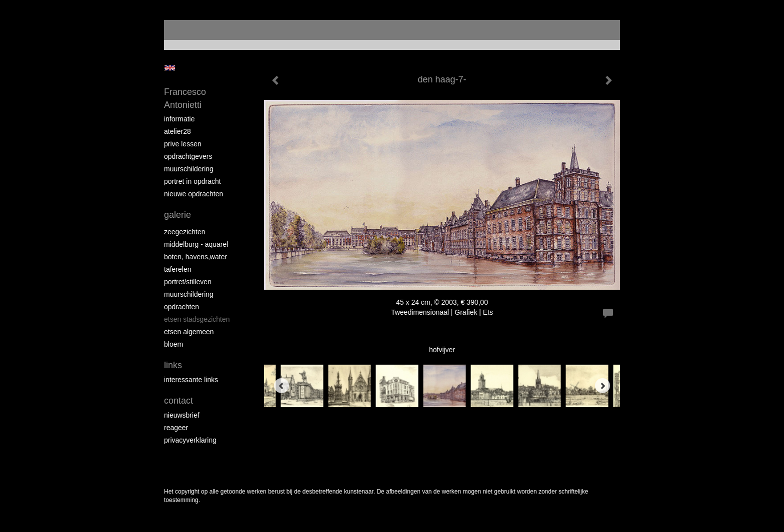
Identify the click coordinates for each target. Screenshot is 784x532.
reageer (176, 428)
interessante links (191, 380)
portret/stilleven (188, 282)
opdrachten (181, 307)
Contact (178, 401)
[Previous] (281, 386)
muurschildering (189, 169)
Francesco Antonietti (185, 98)
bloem (173, 344)
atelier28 (177, 131)
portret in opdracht (192, 181)
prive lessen (183, 144)
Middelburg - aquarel (196, 244)
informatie (179, 119)
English (170, 68)
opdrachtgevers (188, 156)
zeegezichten (185, 232)
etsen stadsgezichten (197, 319)
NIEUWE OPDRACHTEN (193, 194)
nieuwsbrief (182, 415)
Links (173, 365)
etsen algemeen (189, 332)
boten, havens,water (195, 257)
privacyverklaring (190, 440)
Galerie (177, 215)
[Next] (602, 386)
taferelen (177, 269)
